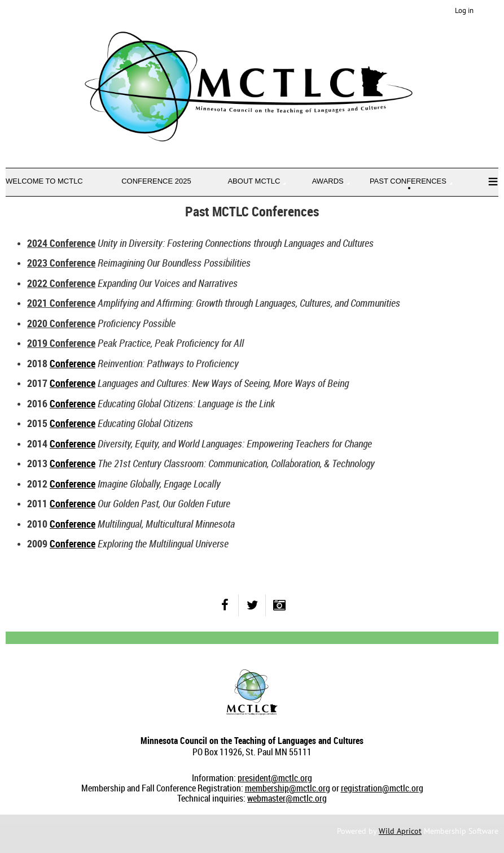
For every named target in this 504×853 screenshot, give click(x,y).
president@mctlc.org (275, 778)
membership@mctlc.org (288, 788)
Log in (464, 10)
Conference (73, 363)
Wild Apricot (400, 831)
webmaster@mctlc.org (287, 798)
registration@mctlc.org (382, 788)
